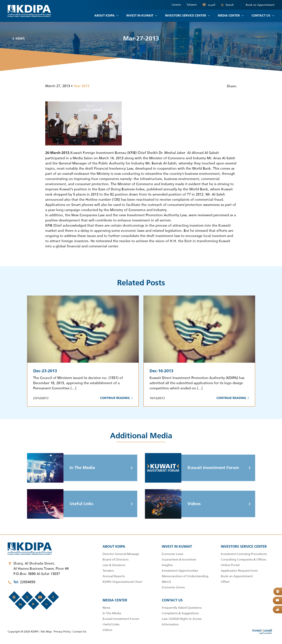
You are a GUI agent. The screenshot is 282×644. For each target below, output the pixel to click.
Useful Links (60, 504)
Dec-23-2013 (45, 371)
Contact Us (79, 632)
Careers (176, 5)
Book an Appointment (257, 5)
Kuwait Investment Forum (192, 468)
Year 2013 (81, 86)
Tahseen (192, 5)
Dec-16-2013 (161, 371)
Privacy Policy (62, 632)
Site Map (46, 632)
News (19, 39)
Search (227, 5)
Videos (173, 504)
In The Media (61, 468)
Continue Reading (116, 398)
